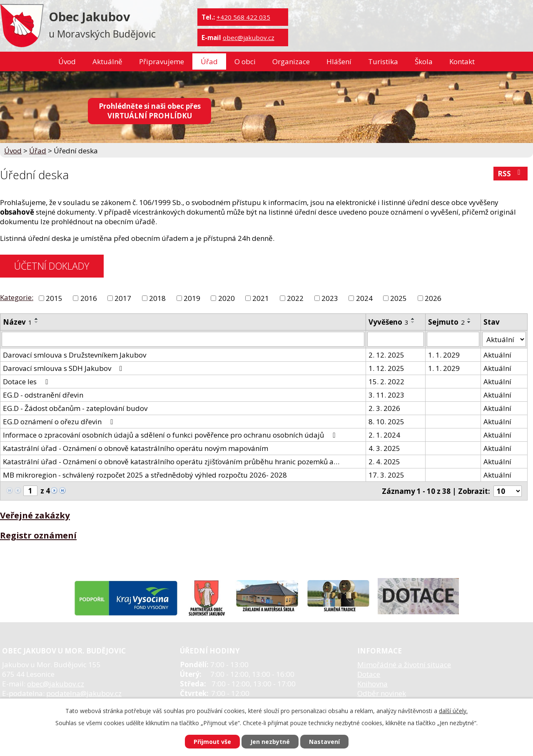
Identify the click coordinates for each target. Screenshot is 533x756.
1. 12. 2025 (386, 368)
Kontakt (462, 61)
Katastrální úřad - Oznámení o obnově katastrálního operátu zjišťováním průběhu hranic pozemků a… (171, 462)
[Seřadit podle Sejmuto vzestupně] (469, 319)
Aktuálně (107, 61)
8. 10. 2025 (386, 422)
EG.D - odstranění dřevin (43, 395)
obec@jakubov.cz (249, 38)
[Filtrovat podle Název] (183, 339)
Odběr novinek (382, 693)
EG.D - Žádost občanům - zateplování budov (75, 408)
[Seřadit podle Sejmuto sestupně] (469, 322)
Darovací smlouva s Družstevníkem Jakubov (75, 355)
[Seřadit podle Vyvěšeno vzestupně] (413, 319)
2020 (227, 298)
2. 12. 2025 (386, 355)
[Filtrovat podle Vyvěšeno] (395, 339)
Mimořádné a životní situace (404, 665)
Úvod (67, 61)
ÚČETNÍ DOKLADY (52, 266)
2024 (364, 298)
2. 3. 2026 (384, 408)
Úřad (209, 61)
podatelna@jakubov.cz (84, 693)
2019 (192, 298)
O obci (245, 61)
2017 (123, 298)
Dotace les (27, 382)
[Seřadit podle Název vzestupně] (37, 319)
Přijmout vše (212, 742)
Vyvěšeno (389, 322)
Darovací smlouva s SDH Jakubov (64, 368)
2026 (433, 298)
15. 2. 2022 (386, 382)
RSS (511, 174)
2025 (399, 298)
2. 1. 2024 (384, 435)
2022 (295, 298)
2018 (157, 298)
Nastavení (324, 742)
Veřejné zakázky (35, 515)
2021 (261, 298)
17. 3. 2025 (386, 475)
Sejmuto (446, 322)
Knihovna (372, 684)
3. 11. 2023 (386, 395)
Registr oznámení (38, 535)
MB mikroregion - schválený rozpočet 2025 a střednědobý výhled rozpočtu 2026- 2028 (145, 475)
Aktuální (497, 355)
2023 (330, 298)
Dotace (369, 674)
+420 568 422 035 (243, 17)
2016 (89, 298)
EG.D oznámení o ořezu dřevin (59, 422)
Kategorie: (17, 297)
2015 (54, 298)
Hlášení (339, 61)
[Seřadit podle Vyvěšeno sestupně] (413, 322)
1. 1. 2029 (444, 355)
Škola (424, 61)
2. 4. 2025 (384, 462)
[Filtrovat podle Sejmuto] (453, 339)
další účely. (453, 711)
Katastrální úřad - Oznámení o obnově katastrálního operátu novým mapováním (136, 448)
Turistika (383, 61)
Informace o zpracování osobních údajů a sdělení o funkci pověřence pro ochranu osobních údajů (171, 435)
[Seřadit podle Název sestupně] (37, 322)
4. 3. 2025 (384, 448)
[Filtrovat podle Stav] (504, 339)
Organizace (291, 61)
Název (17, 322)
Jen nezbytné (270, 742)
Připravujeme (162, 61)
